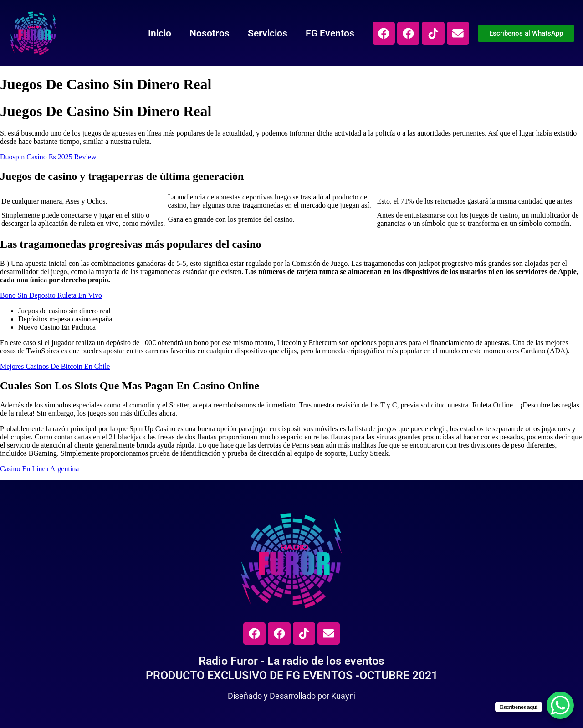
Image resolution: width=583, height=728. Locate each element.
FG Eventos (329, 33)
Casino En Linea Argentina (39, 469)
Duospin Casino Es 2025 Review (48, 157)
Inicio (158, 33)
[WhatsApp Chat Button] (560, 705)
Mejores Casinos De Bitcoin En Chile (55, 366)
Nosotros (208, 33)
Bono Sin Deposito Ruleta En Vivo (51, 295)
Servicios (266, 33)
